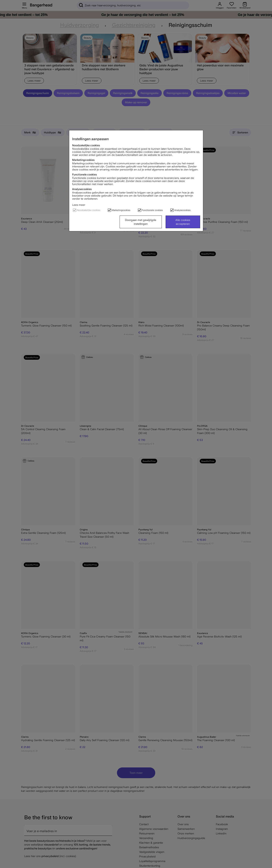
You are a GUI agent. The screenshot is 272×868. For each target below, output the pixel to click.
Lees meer (79, 205)
